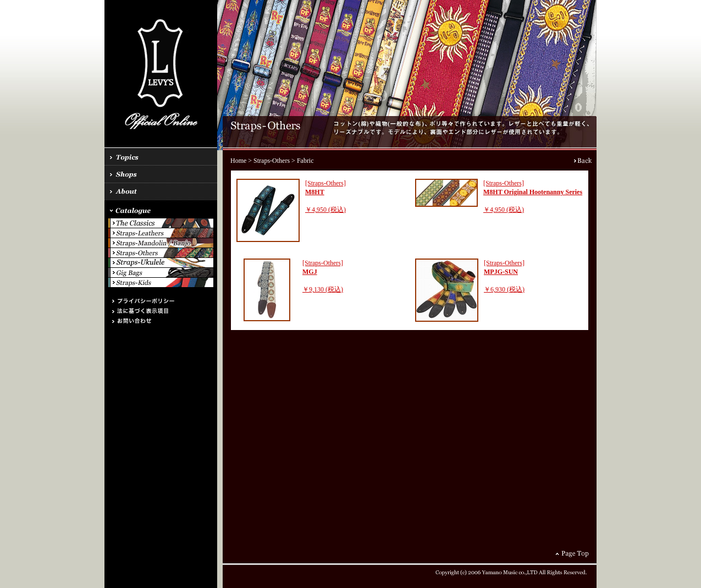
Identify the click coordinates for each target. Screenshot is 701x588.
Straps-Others (272, 161)
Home (238, 161)
